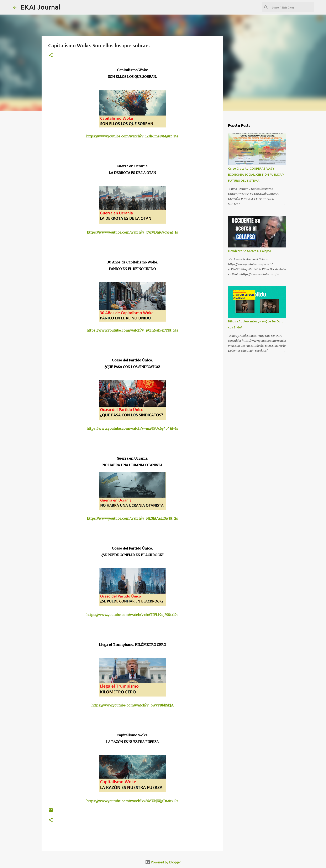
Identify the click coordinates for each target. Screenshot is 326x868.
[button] (51, 56)
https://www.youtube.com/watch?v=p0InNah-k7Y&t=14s (132, 330)
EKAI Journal (40, 7)
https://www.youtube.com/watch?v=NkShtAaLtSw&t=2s (132, 518)
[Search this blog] (292, 7)
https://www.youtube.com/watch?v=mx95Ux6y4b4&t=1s (132, 428)
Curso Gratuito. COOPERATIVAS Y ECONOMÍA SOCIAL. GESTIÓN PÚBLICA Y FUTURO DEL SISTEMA (256, 175)
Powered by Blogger (163, 862)
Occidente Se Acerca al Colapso (250, 251)
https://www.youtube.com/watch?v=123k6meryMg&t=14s (132, 136)
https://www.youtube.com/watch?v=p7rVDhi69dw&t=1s (132, 232)
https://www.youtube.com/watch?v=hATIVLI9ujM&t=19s (132, 615)
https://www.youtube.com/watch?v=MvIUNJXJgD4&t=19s (132, 801)
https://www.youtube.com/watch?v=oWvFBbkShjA (132, 705)
